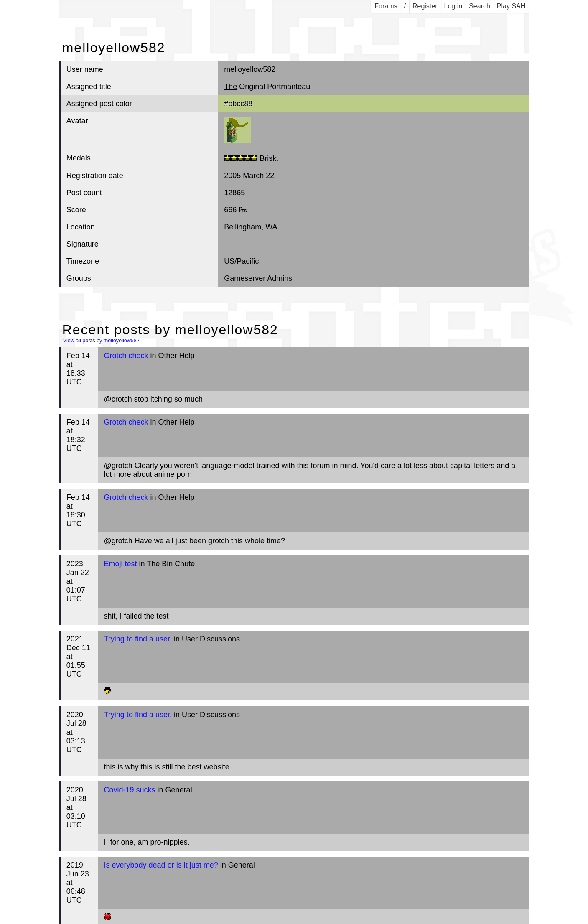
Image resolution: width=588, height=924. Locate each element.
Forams (386, 6)
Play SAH (511, 6)
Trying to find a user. (138, 639)
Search (480, 6)
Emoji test (121, 564)
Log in (453, 6)
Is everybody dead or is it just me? (161, 865)
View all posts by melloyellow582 (101, 341)
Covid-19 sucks (130, 790)
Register (425, 6)
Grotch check (126, 356)
